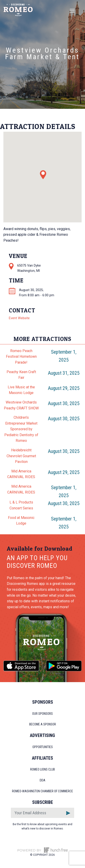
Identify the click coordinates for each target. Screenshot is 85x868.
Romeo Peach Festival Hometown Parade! (21, 357)
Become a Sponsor (43, 724)
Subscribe (43, 802)
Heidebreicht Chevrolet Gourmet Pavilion (21, 456)
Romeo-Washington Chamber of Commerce (42, 791)
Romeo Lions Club (42, 769)
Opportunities (43, 747)
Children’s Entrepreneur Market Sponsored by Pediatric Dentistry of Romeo (21, 429)
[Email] (37, 813)
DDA (42, 780)
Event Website (19, 318)
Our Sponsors (42, 714)
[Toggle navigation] (72, 11)
